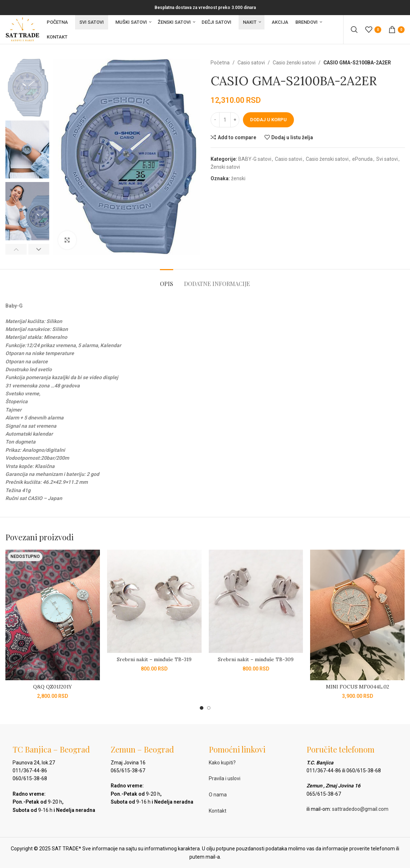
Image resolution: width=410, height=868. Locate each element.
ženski (238, 178)
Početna (220, 63)
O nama (218, 795)
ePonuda (362, 159)
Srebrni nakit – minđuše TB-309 (256, 659)
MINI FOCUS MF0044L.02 (358, 687)
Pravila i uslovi (225, 778)
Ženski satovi (225, 167)
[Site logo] (22, 29)
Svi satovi (387, 159)
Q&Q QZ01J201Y (52, 687)
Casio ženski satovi (294, 63)
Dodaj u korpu (268, 120)
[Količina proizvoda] (225, 120)
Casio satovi (251, 63)
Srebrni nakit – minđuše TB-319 (154, 659)
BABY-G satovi (255, 159)
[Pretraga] (354, 29)
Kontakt (218, 811)
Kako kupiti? (222, 763)
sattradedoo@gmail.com (360, 809)
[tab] (167, 280)
